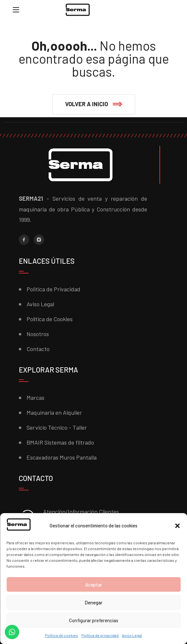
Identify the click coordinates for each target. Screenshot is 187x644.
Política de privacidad (100, 635)
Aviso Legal (132, 635)
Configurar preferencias (94, 620)
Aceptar (94, 585)
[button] (177, 526)
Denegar (93, 602)
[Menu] (16, 10)
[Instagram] (39, 240)
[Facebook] (24, 240)
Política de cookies (62, 635)
